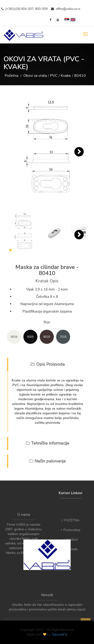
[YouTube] (58, 20)
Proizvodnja (70, 539)
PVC (54, 76)
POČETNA (71, 529)
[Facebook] (51, 20)
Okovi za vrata (35, 76)
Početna (11, 76)
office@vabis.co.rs (66, 9)
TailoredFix (60, 634)
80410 (80, 76)
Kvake (66, 76)
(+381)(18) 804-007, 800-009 (24, 9)
